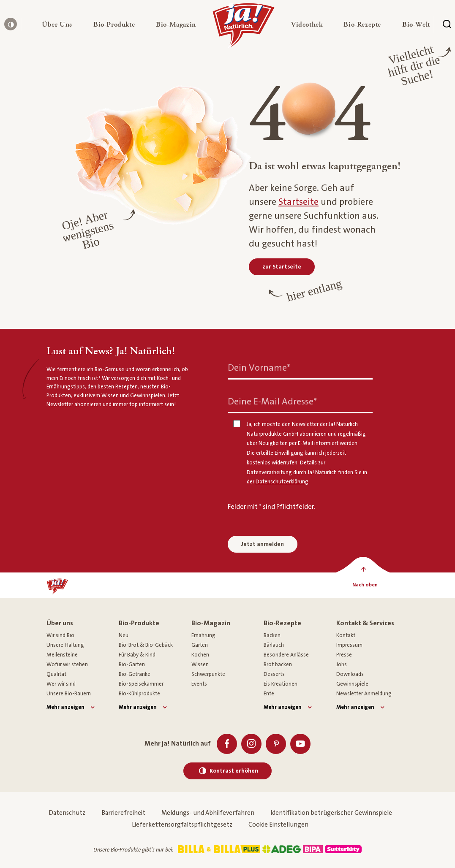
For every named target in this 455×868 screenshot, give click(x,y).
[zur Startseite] (282, 267)
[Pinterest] (276, 744)
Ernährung (203, 635)
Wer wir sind (61, 684)
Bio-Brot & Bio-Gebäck (146, 645)
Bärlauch (274, 645)
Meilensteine (62, 655)
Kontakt (346, 635)
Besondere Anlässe (286, 655)
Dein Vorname (259, 368)
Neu (124, 635)
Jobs (342, 665)
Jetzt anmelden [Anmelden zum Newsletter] (263, 544)
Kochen (200, 655)
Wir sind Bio (60, 635)
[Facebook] (227, 744)
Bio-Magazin (211, 623)
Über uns (60, 623)
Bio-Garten (132, 665)
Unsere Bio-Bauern (69, 694)
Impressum (349, 645)
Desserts (274, 674)
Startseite (298, 202)
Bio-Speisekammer (141, 684)
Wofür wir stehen (67, 665)
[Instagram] (251, 744)
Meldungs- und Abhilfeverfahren (208, 813)
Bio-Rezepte (282, 623)
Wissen (200, 665)
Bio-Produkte (139, 623)
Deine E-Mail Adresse (272, 402)
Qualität (56, 674)
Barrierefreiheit (123, 813)
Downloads (350, 674)
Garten (200, 645)
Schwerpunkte (208, 674)
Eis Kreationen (281, 684)
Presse (344, 655)
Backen (272, 635)
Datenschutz (67, 813)
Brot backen (278, 665)
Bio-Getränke (135, 674)
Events (199, 684)
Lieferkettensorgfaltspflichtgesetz (182, 825)
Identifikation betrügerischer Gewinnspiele (331, 813)
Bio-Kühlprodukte (139, 694)
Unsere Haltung (65, 645)
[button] (57, 24)
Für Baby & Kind (137, 655)
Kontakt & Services (365, 623)
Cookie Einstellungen (278, 825)
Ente (269, 694)
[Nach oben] (365, 585)
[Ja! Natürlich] (244, 27)
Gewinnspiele (352, 684)
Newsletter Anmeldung (364, 694)
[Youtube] (300, 744)
